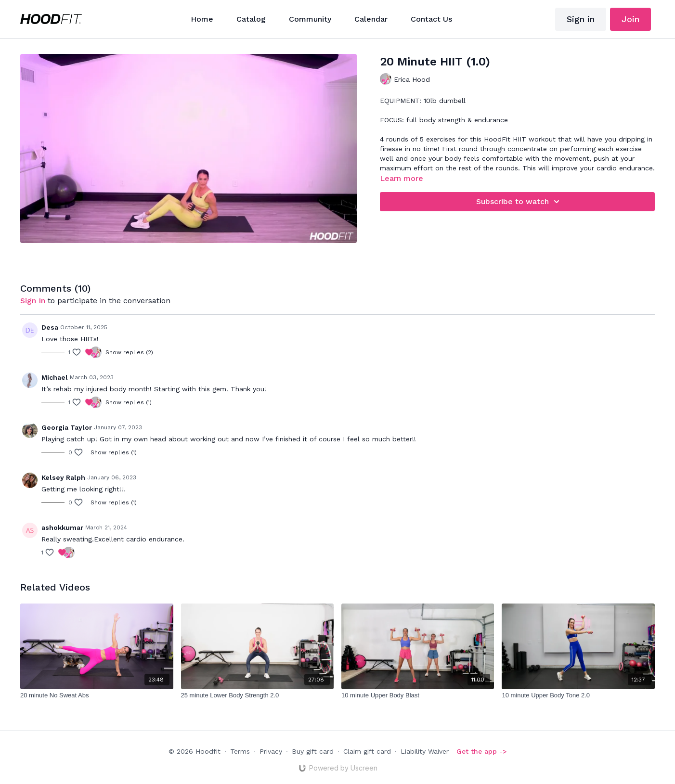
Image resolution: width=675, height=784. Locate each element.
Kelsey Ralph (63, 477)
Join (630, 19)
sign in (33, 301)
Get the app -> (481, 751)
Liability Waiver (425, 751)
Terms (240, 751)
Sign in (581, 19)
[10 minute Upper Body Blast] (418, 695)
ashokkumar (62, 527)
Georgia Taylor (67, 427)
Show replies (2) (129, 352)
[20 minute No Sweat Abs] (97, 695)
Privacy (271, 751)
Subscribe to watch (519, 202)
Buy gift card (313, 751)
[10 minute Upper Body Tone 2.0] (578, 695)
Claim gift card (367, 751)
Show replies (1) (129, 402)
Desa (50, 327)
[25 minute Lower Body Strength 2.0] (257, 695)
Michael (55, 377)
